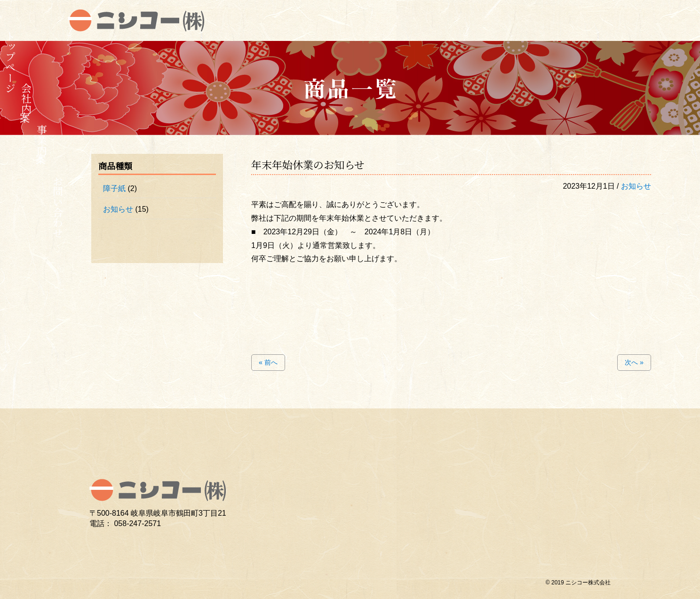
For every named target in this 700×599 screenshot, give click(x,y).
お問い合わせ (58, 207)
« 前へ (268, 362)
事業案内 (42, 140)
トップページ (11, 62)
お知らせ (636, 186)
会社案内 (26, 98)
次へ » (634, 362)
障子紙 (114, 188)
